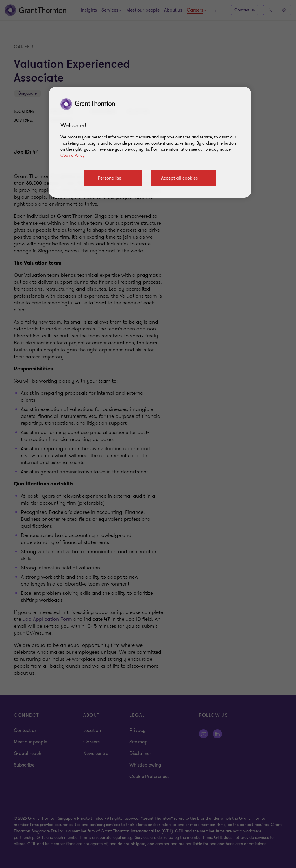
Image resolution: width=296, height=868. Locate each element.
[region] (150, 142)
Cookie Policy (73, 155)
